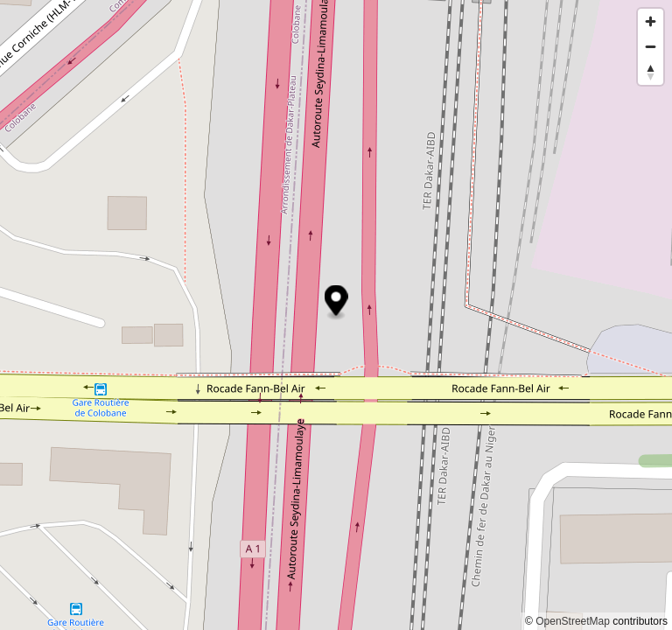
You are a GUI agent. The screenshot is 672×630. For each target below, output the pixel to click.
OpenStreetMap (573, 621)
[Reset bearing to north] (651, 72)
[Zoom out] (651, 47)
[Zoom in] (651, 21)
